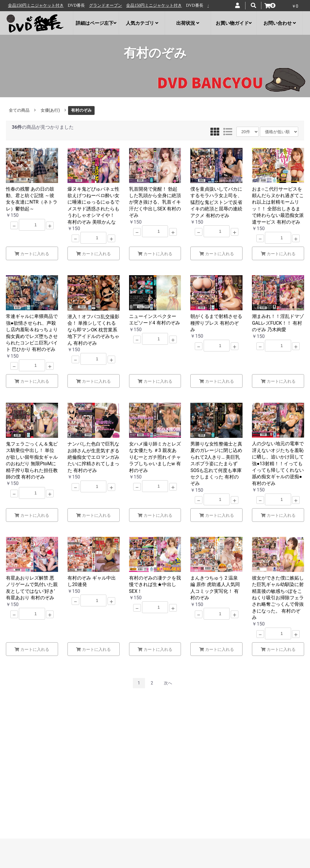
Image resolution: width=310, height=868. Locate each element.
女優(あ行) (50, 110)
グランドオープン (27, 5)
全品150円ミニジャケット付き (76, 5)
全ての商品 (19, 110)
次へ (168, 683)
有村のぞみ (81, 110)
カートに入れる (32, 254)
